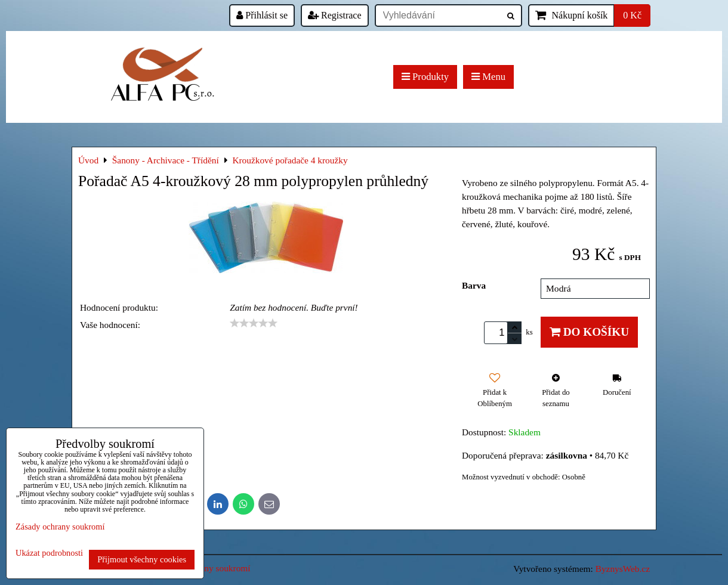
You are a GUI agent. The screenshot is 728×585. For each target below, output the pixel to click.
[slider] (254, 323)
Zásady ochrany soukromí (60, 527)
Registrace (335, 15)
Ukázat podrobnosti (49, 553)
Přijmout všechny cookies (142, 559)
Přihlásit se (262, 15)
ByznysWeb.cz (623, 569)
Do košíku (589, 332)
